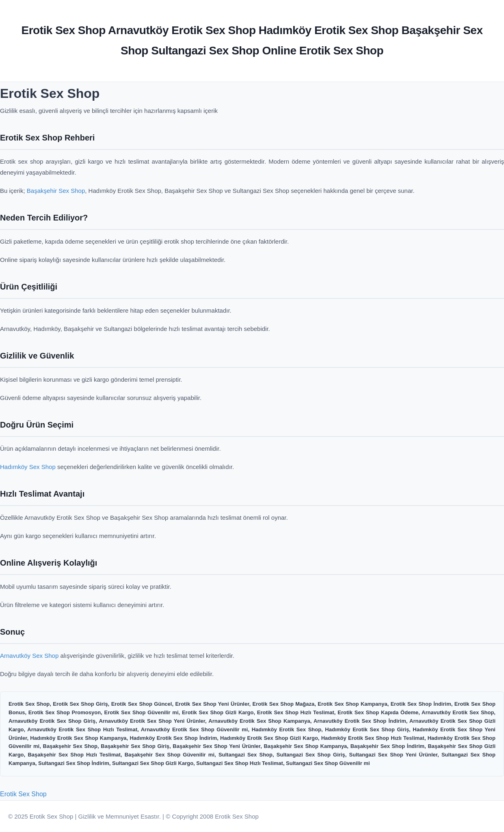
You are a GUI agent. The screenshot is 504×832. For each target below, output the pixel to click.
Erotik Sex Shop (23, 794)
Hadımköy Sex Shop (28, 467)
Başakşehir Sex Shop (56, 191)
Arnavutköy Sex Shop (29, 656)
